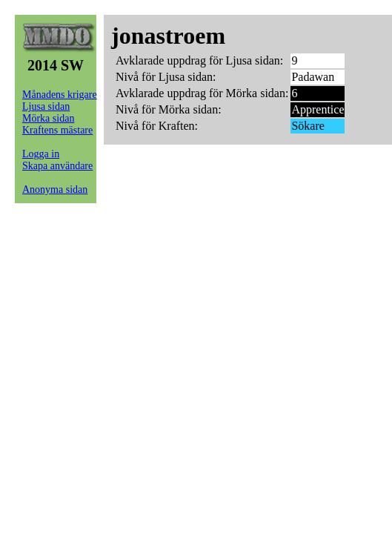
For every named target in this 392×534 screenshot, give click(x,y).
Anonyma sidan (55, 189)
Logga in (41, 154)
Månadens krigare (60, 95)
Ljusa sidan (46, 106)
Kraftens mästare (57, 130)
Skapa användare (57, 166)
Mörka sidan (48, 118)
